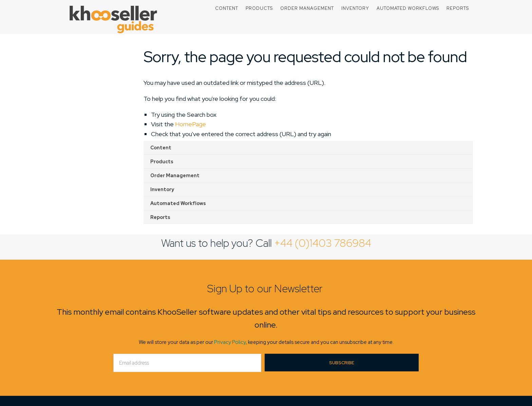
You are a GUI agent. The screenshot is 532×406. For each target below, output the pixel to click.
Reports (458, 8)
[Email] (187, 363)
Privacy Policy (230, 342)
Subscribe (342, 363)
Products (259, 8)
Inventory (355, 8)
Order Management (307, 8)
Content (227, 8)
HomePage (191, 124)
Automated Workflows (408, 8)
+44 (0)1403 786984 (323, 243)
